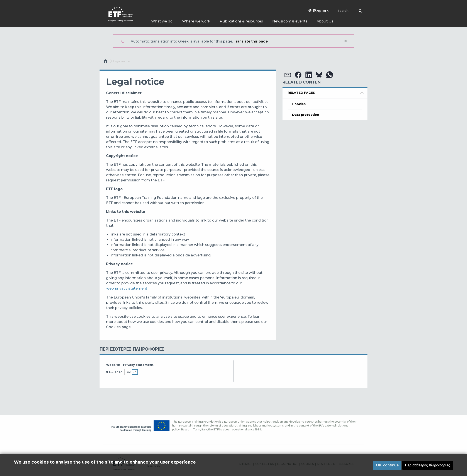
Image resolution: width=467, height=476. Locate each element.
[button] (288, 75)
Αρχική (106, 62)
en (135, 372)
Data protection (306, 115)
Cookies (299, 104)
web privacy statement (127, 288)
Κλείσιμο (345, 41)
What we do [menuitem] (162, 21)
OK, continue (387, 465)
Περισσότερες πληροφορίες (428, 465)
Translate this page (251, 41)
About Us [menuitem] (325, 21)
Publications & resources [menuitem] (241, 21)
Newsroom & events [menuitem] (290, 21)
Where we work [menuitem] (196, 21)
